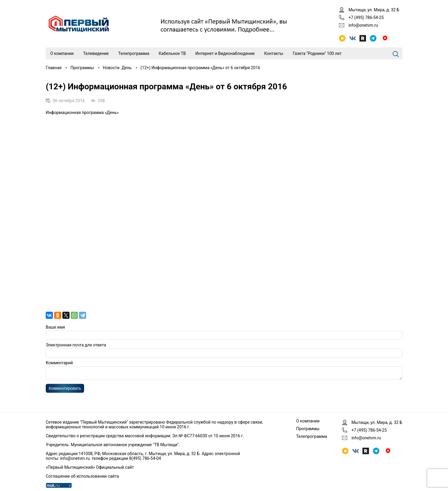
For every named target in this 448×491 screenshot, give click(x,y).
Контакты (274, 53)
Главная (54, 68)
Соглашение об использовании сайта (82, 476)
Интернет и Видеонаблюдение (225, 53)
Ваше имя (55, 327)
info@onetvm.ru (363, 25)
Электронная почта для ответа (76, 345)
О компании (62, 53)
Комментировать (65, 390)
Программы (82, 68)
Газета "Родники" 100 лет (317, 53)
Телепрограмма (134, 53)
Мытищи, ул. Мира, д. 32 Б (374, 10)
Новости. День (117, 68)
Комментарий (59, 363)
